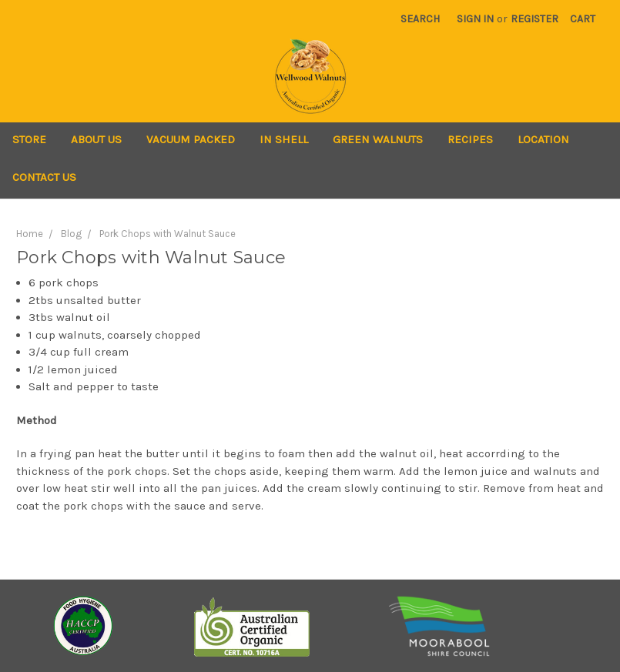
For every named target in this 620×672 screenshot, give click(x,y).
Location (543, 139)
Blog (71, 234)
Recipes (470, 139)
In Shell (284, 139)
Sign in (475, 19)
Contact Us (44, 177)
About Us (96, 139)
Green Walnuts (378, 139)
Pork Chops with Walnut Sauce (168, 234)
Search (420, 19)
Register (535, 19)
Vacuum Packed (191, 139)
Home (30, 234)
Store (29, 139)
